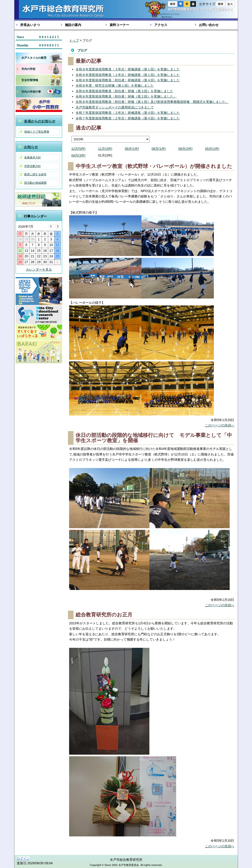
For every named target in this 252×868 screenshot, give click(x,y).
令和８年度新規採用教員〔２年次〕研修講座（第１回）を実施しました (128, 75)
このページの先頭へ (220, 425)
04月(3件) (79, 155)
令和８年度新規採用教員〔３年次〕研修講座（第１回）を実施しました (128, 69)
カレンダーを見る (39, 269)
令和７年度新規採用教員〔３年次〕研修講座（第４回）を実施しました (128, 113)
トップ (74, 40)
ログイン (23, 858)
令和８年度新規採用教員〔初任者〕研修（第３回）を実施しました (124, 91)
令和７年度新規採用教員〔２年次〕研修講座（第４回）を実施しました (128, 118)
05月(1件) (212, 149)
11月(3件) (105, 149)
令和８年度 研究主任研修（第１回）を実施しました (115, 85)
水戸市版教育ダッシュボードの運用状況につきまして (115, 107)
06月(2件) (186, 149)
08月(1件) (159, 149)
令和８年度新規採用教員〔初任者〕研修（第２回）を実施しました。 (126, 96)
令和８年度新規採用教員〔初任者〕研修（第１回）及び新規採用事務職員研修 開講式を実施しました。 (152, 102)
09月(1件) (132, 149)
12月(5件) (79, 149)
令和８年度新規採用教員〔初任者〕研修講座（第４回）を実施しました (128, 80)
